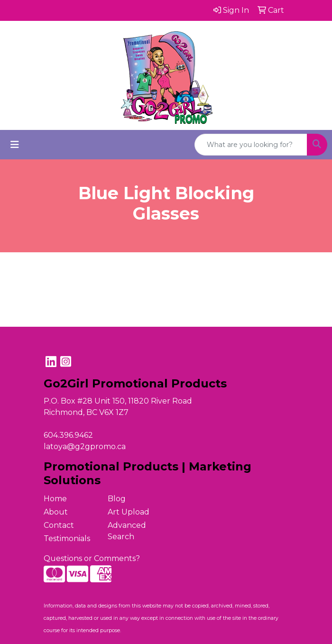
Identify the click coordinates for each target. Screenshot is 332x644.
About (56, 512)
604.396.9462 (68, 435)
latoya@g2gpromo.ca (85, 446)
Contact (59, 525)
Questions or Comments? (92, 558)
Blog (117, 499)
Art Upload (129, 512)
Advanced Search (127, 531)
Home (55, 499)
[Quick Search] (251, 145)
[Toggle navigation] (15, 145)
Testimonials (67, 538)
